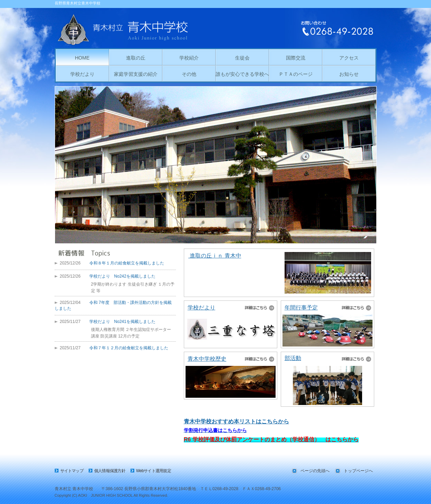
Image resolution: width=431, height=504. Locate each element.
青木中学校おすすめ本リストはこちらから (236, 421)
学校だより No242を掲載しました (122, 276)
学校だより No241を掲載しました (122, 322)
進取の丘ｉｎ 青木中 (215, 256)
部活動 (293, 358)
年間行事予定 (301, 308)
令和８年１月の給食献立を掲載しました (127, 263)
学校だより (201, 308)
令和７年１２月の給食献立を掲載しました (129, 348)
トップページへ (358, 471)
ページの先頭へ (315, 471)
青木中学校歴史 (207, 359)
